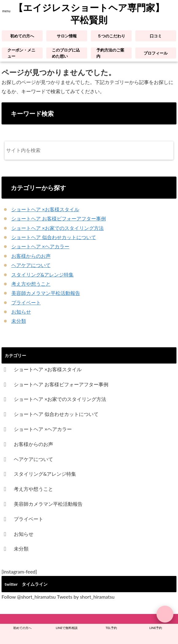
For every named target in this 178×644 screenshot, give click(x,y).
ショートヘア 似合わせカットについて (54, 237)
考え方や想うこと (31, 284)
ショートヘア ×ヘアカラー (40, 246)
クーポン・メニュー (21, 53)
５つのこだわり (111, 36)
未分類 (19, 321)
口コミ (156, 36)
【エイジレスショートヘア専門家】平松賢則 (89, 14)
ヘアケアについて (31, 265)
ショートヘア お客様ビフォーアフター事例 (59, 218)
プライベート (26, 302)
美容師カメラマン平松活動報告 (46, 293)
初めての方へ (22, 36)
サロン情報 (67, 36)
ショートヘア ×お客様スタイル (45, 209)
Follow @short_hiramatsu (29, 597)
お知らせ (21, 312)
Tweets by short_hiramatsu (86, 597)
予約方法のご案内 (110, 53)
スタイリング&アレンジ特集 (43, 274)
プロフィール (156, 53)
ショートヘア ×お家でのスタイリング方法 (58, 228)
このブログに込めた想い (66, 53)
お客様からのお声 (31, 256)
